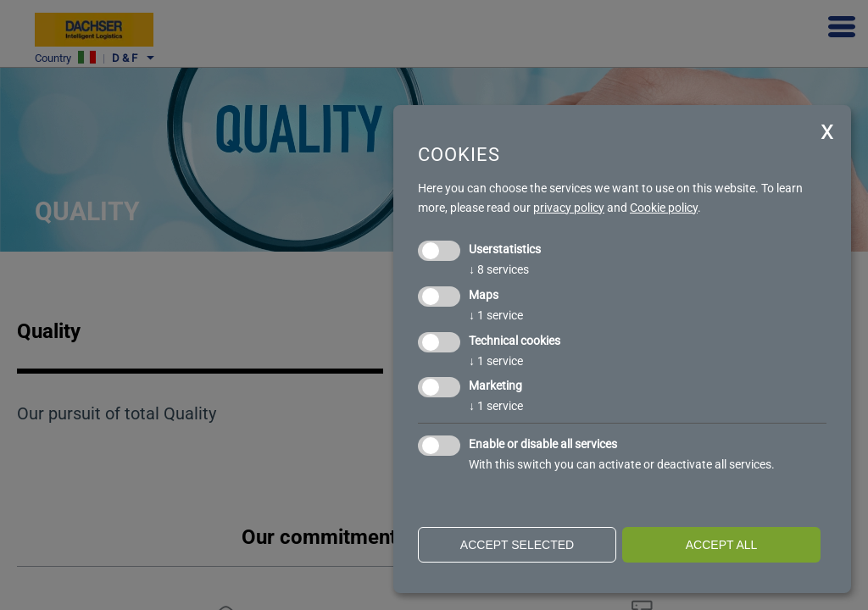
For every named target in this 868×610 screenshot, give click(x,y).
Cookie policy (664, 208)
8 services (499, 269)
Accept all (722, 545)
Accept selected (517, 545)
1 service (496, 315)
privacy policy (569, 208)
